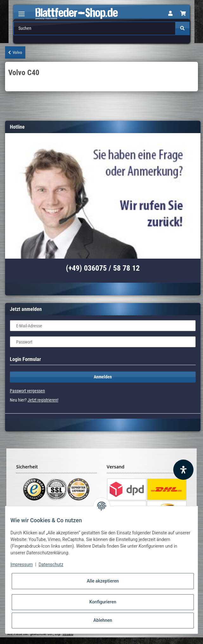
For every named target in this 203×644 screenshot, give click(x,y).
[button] (170, 14)
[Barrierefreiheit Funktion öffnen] (183, 470)
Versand (68, 634)
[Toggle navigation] (22, 11)
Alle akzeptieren (103, 581)
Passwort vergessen (27, 391)
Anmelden (103, 377)
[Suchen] (95, 28)
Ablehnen (103, 620)
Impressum (22, 564)
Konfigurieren (103, 602)
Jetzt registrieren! (43, 400)
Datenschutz (51, 564)
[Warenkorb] (183, 14)
